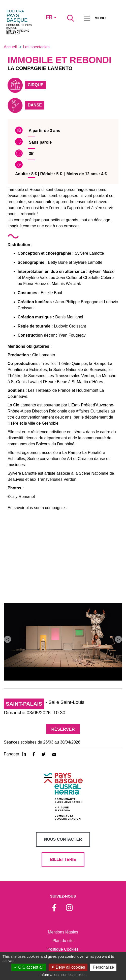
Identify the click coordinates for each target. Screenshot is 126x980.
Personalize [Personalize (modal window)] (103, 967)
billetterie (63, 859)
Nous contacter (63, 839)
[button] (8, 639)
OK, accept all (29, 967)
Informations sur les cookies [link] (63, 975)
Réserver (63, 729)
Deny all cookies (68, 967)
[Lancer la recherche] (71, 18)
